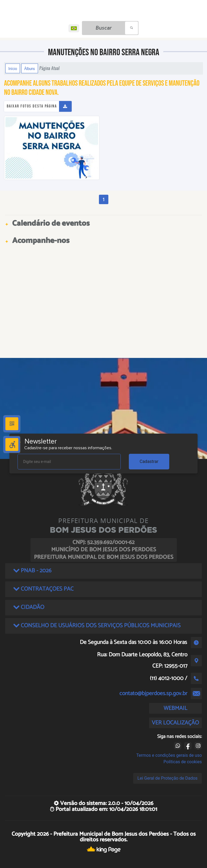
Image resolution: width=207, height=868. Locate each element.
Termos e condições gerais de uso (169, 755)
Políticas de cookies (183, 762)
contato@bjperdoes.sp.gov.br (153, 693)
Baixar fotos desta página (32, 106)
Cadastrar (149, 461)
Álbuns (30, 68)
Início (13, 68)
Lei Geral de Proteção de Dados (168, 778)
